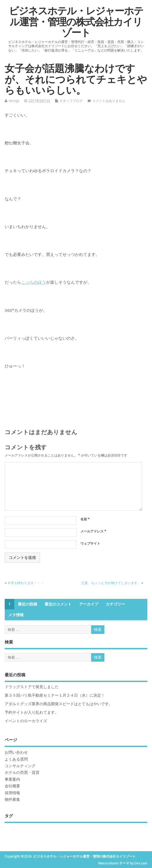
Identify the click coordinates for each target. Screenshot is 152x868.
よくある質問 (16, 759)
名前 (85, 519)
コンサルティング (20, 766)
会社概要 (12, 786)
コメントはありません (109, 101)
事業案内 (12, 779)
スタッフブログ (71, 101)
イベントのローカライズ (26, 721)
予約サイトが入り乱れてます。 (32, 712)
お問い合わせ (16, 752)
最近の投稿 (28, 604)
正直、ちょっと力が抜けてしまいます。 (111, 583)
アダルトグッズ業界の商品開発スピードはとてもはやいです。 (59, 704)
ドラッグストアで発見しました (32, 687)
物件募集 (12, 799)
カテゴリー (115, 604)
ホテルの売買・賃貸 (22, 772)
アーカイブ (89, 604)
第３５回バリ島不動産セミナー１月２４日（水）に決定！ (55, 695)
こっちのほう (34, 282)
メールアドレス (93, 531)
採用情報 (12, 793)
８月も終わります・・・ (26, 583)
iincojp (14, 101)
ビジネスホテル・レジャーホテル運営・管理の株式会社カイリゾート (76, 21)
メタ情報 (16, 615)
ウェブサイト (90, 543)
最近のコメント (58, 604)
